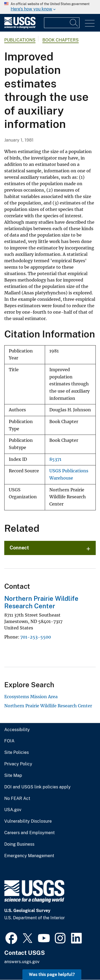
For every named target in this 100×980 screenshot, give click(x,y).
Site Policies (17, 753)
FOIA (9, 741)
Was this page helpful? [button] (52, 975)
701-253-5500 (36, 637)
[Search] (74, 23)
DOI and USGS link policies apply (37, 787)
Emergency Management (29, 856)
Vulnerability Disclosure (28, 821)
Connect (19, 548)
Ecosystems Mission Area (31, 697)
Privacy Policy (18, 764)
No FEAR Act (17, 799)
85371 (55, 459)
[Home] (20, 27)
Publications (20, 40)
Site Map (13, 776)
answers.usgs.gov (22, 962)
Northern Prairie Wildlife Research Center (41, 602)
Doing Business (19, 844)
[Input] (62, 23)
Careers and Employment (29, 833)
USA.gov (13, 810)
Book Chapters (61, 40)
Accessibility (17, 730)
